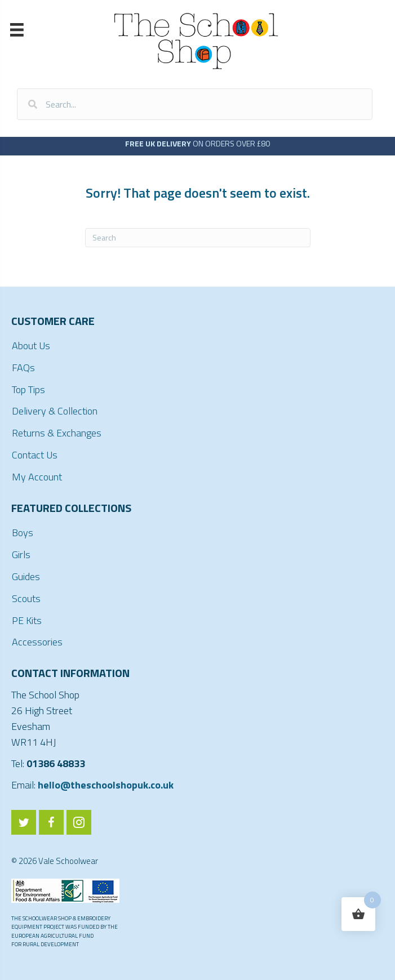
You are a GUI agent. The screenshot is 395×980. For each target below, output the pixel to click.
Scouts (26, 598)
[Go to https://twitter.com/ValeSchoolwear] (24, 822)
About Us (31, 346)
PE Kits (27, 620)
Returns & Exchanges (57, 433)
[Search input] (195, 104)
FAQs (23, 367)
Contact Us (35, 455)
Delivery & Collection (55, 411)
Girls (21, 554)
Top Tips (28, 389)
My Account (37, 477)
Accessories (37, 642)
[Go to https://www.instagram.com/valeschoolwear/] (79, 822)
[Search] (198, 238)
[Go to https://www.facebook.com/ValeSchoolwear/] (51, 822)
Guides (26, 576)
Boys (23, 533)
